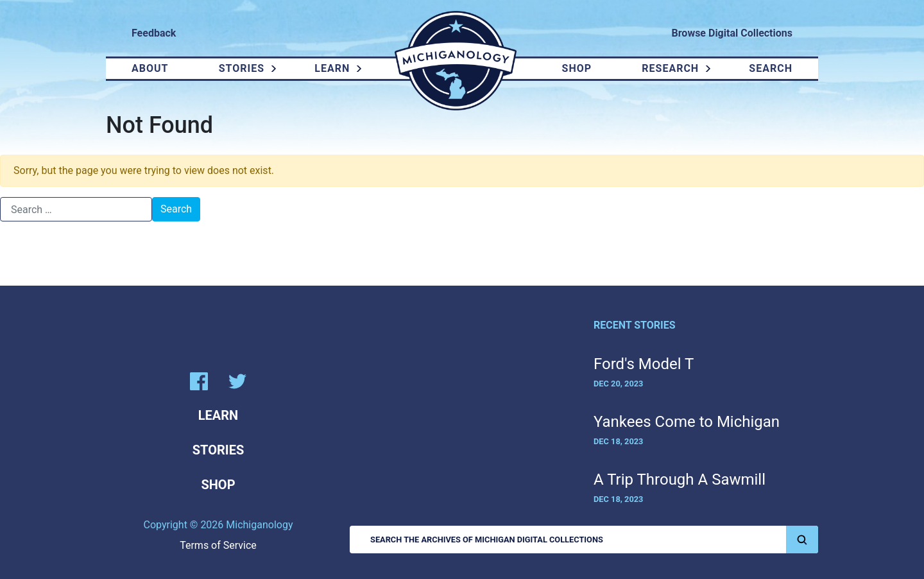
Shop (577, 68)
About (150, 68)
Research (670, 68)
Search (771, 68)
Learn (332, 68)
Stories (242, 68)
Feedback (154, 33)
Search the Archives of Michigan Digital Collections (594, 540)
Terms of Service (218, 545)
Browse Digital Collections (732, 33)
